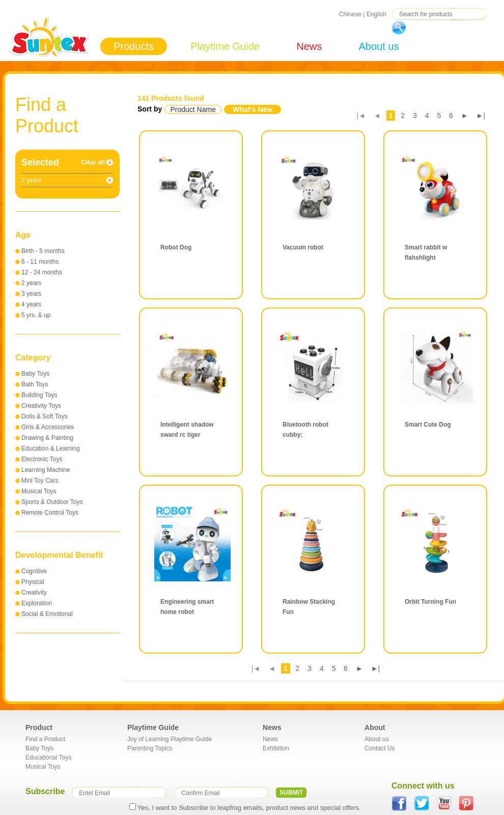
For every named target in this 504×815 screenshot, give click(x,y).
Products (134, 46)
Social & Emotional (47, 614)
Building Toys (39, 395)
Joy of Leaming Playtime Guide (170, 739)
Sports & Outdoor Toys (52, 502)
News (309, 46)
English (376, 14)
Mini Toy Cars (40, 481)
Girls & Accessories (48, 427)
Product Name (193, 109)
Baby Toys (35, 374)
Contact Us (380, 748)
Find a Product (45, 739)
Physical (33, 582)
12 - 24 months (42, 272)
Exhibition (276, 748)
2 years (31, 283)
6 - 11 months (40, 262)
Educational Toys (49, 757)
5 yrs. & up (36, 315)
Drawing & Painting (47, 438)
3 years (31, 294)
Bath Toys (35, 384)
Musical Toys (39, 491)
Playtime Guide (225, 46)
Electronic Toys (42, 459)
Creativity (34, 593)
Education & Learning (51, 448)
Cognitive (34, 571)
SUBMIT (291, 793)
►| (481, 116)
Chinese (350, 14)
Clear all (93, 162)
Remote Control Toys (50, 513)
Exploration (37, 603)
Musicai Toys (43, 767)
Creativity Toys (41, 406)
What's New (253, 109)
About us (379, 46)
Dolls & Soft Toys (44, 416)
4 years (31, 304)
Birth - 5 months (43, 251)
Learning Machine (46, 470)
